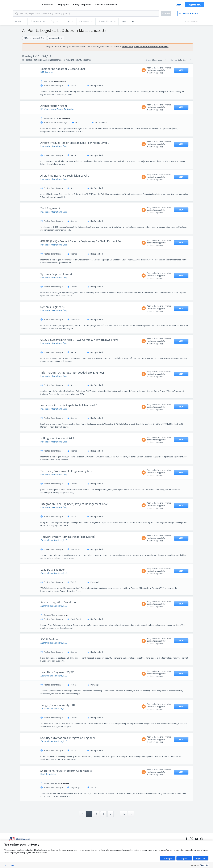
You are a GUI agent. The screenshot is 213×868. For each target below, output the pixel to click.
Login (178, 5)
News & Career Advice (106, 4)
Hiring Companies (82, 4)
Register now (194, 5)
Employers (63, 4)
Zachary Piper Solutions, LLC (54, 555)
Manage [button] (168, 858)
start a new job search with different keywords (145, 47)
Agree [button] (184, 858)
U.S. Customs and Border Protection (57, 124)
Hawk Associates (48, 789)
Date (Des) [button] (184, 60)
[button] (69, 21)
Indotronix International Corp (54, 161)
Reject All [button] (201, 858)
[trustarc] (204, 865)
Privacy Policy (9, 865)
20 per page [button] (159, 60)
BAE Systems (47, 87)
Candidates (48, 4)
